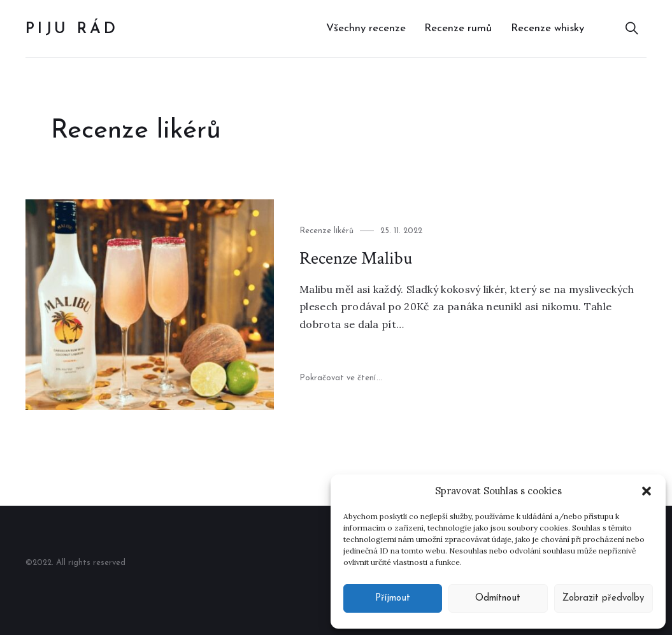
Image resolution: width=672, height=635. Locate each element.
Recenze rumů (458, 28)
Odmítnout (498, 598)
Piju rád (72, 29)
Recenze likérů (326, 231)
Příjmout (393, 598)
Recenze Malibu (356, 258)
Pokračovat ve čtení (341, 378)
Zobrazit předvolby (603, 598)
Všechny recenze (366, 28)
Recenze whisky (547, 28)
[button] (647, 491)
